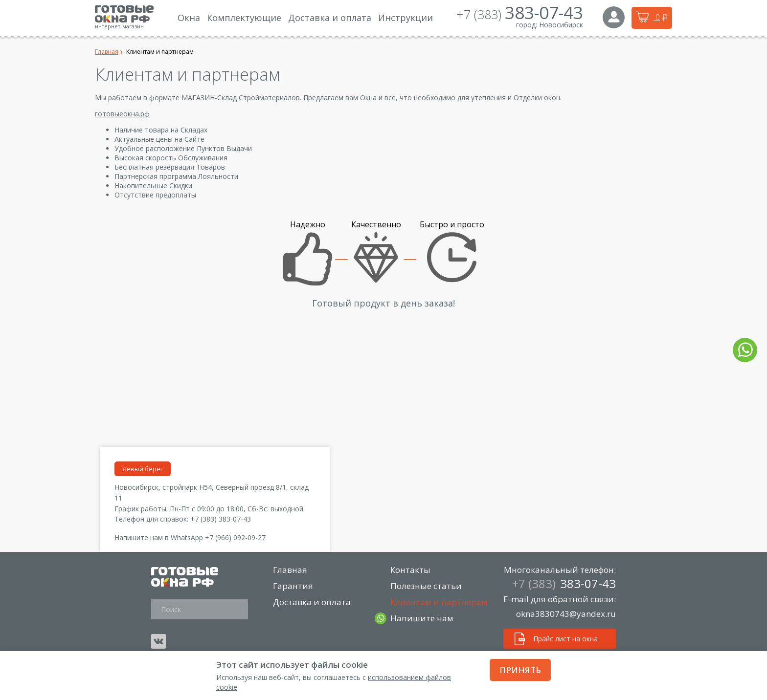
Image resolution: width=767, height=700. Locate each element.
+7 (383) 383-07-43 (221, 519)
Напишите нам (422, 618)
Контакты (411, 570)
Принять (520, 670)
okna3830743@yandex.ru (566, 614)
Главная (291, 570)
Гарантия (293, 586)
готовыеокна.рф (122, 114)
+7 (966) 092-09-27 (235, 537)
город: (527, 25)
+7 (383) (520, 14)
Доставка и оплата (312, 602)
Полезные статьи (427, 586)
